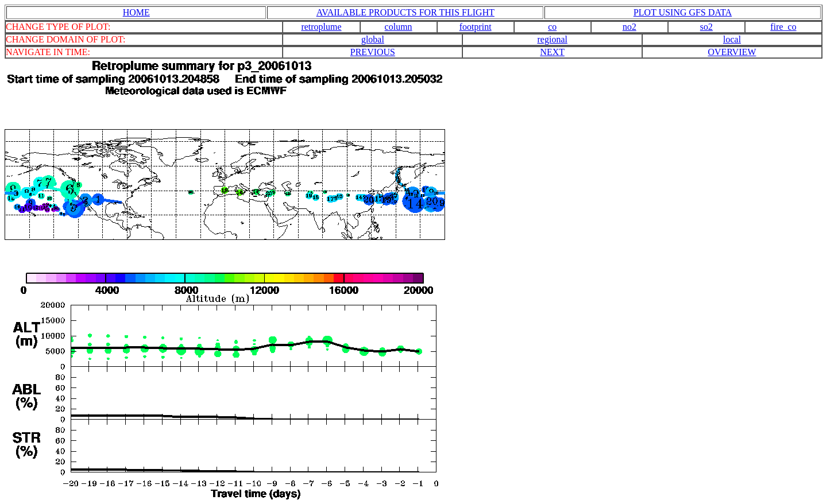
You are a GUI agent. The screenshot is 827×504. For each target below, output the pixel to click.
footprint (476, 27)
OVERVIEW (732, 52)
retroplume (321, 27)
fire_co (783, 27)
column (399, 27)
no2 (629, 27)
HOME (136, 12)
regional (552, 39)
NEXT (552, 52)
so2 (706, 27)
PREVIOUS (373, 52)
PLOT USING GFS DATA (683, 12)
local (732, 39)
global (373, 39)
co (552, 27)
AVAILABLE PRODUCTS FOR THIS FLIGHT (405, 12)
